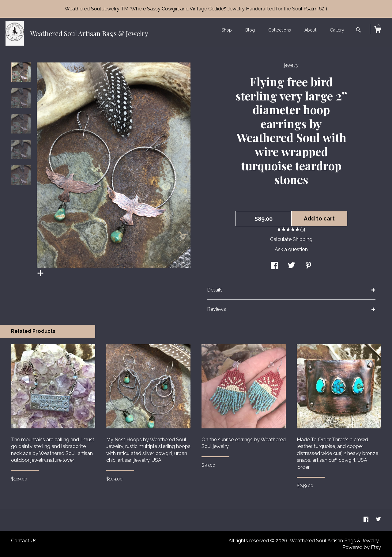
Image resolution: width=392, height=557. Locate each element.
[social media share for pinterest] (308, 266)
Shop (227, 30)
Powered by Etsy (362, 547)
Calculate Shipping (291, 239)
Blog (250, 30)
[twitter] (378, 520)
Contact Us (24, 541)
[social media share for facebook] (274, 266)
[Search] (358, 31)
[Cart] (378, 30)
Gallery (337, 30)
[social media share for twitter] (291, 266)
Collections (280, 30)
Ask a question (291, 249)
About (310, 30)
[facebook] (367, 520)
